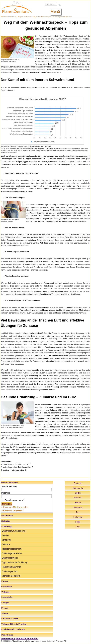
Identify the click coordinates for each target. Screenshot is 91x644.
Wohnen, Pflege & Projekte (14, 624)
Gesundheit (7, 587)
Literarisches (7, 597)
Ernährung (13, 17)
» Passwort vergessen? (12, 510)
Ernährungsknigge (10, 558)
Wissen (5, 613)
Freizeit (5, 608)
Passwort (5, 493)
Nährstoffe (6, 540)
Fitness (5, 581)
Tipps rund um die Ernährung (14, 562)
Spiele (78, 493)
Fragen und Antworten (11, 567)
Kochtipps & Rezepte (11, 576)
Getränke (6, 544)
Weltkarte (78, 498)
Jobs (78, 512)
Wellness (5, 592)
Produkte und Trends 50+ (13, 629)
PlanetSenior (5, 17)
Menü (55, 11)
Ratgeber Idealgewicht (25, 17)
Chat (78, 527)
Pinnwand (78, 507)
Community (78, 488)
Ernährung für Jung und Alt (13, 531)
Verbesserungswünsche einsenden (19, 638)
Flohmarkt (78, 517)
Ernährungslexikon (10, 571)
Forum (78, 503)
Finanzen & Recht (10, 619)
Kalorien (5, 535)
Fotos (78, 522)
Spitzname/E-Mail (9, 486)
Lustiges (5, 603)
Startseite (78, 483)
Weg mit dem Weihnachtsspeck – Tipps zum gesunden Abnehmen (52, 17)
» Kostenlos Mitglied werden (15, 507)
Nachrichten (7, 516)
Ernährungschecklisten (12, 553)
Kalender (6, 521)
